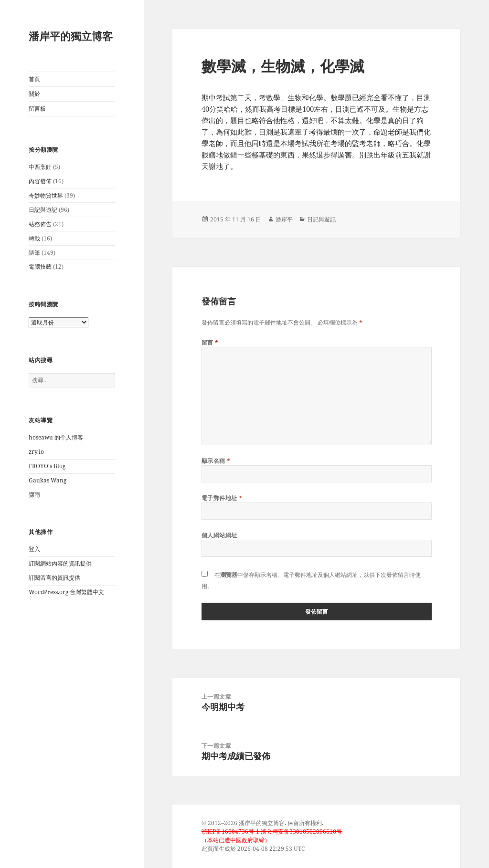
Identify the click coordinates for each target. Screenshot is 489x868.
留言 (210, 342)
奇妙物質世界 (46, 195)
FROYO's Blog (47, 466)
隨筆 (34, 253)
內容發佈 (40, 181)
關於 (34, 94)
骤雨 (34, 495)
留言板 (37, 109)
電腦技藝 (40, 267)
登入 (34, 549)
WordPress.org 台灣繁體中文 (66, 592)
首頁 (34, 79)
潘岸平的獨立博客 (71, 36)
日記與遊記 (43, 210)
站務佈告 (40, 224)
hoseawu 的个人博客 (56, 437)
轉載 (34, 238)
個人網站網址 (219, 535)
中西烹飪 (40, 167)
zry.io (36, 452)
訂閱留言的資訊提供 (54, 578)
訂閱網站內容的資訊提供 (60, 563)
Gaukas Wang (48, 480)
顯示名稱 (216, 461)
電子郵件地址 (222, 498)
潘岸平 (284, 219)
